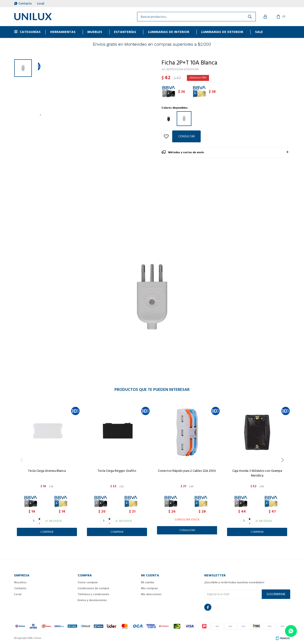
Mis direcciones (151, 594)
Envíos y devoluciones (92, 600)
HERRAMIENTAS (63, 32)
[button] (284, 470)
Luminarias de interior (169, 32)
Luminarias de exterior (222, 32)
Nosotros (20, 582)
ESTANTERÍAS (125, 32)
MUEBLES (95, 32)
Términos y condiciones (93, 594)
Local (41, 4)
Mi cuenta (147, 582)
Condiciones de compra (93, 588)
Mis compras (150, 588)
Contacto (25, 4)
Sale (259, 32)
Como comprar (88, 582)
